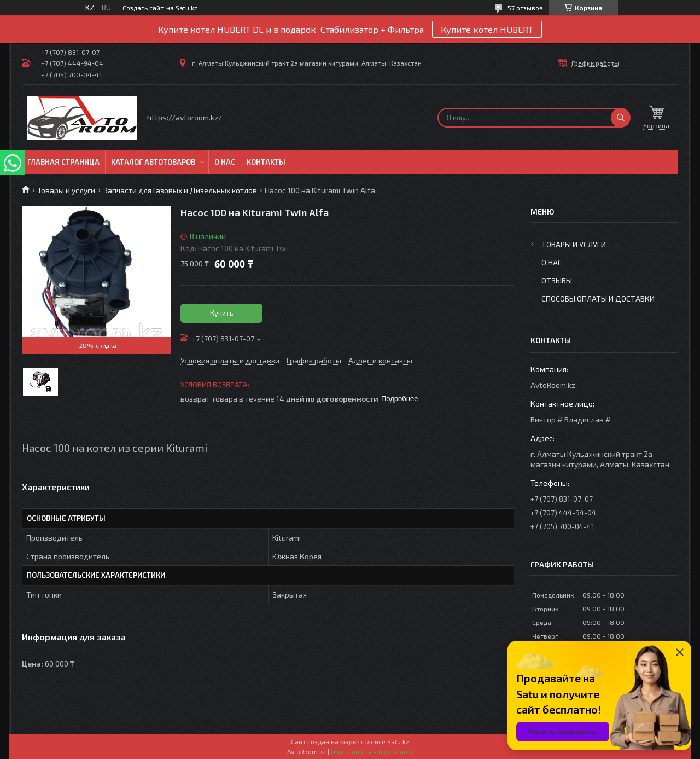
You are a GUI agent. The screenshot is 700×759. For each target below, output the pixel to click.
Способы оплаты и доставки (598, 299)
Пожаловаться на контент (372, 751)
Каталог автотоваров (153, 162)
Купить (222, 313)
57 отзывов (525, 8)
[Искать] (621, 118)
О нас (225, 162)
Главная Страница (63, 162)
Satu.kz (398, 741)
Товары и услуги (66, 190)
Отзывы (557, 280)
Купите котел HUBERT (487, 29)
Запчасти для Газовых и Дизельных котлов (180, 190)
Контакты (266, 162)
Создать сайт (143, 8)
